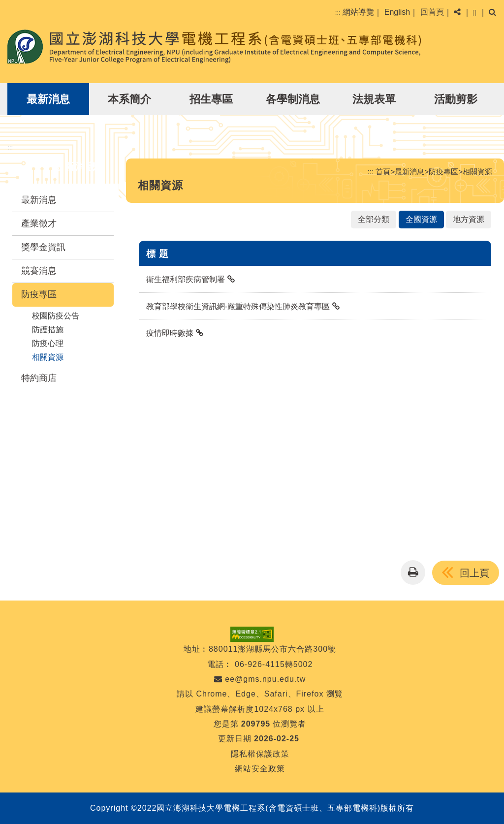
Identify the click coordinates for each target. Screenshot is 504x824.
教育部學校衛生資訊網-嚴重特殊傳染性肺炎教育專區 (238, 306)
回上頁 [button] (474, 573)
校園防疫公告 (56, 316)
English (397, 12)
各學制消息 (293, 99)
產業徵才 (39, 223)
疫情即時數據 (170, 333)
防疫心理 (48, 343)
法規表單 (374, 99)
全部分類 (374, 219)
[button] (475, 12)
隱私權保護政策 (260, 754)
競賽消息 (39, 271)
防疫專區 (39, 294)
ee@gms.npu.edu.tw (260, 679)
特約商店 (39, 378)
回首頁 (432, 12)
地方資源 (469, 219)
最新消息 (48, 99)
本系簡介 (129, 99)
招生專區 (211, 99)
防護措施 (48, 330)
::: (338, 13)
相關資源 (48, 357)
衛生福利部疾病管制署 (186, 279)
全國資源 (421, 219)
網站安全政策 (260, 769)
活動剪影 (456, 99)
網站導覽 (358, 12)
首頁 (383, 172)
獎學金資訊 (43, 247)
